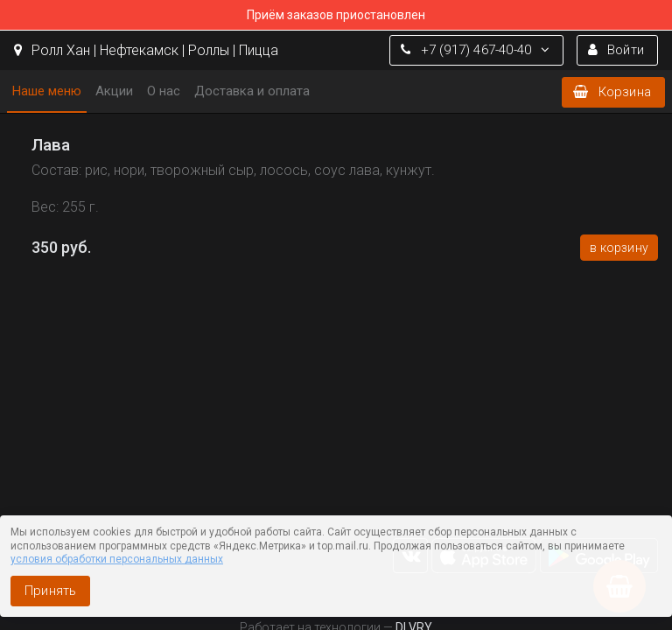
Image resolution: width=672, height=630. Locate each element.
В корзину (619, 248)
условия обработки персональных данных (117, 559)
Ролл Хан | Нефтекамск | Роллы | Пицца (146, 50)
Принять (50, 591)
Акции (114, 91)
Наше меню (47, 91)
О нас (164, 91)
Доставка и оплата (252, 91)
